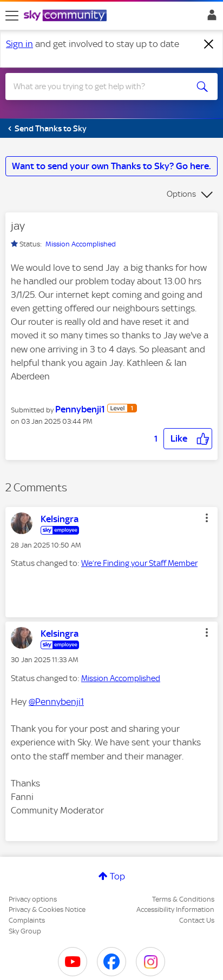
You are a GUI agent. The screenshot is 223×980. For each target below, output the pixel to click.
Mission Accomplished (81, 244)
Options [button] (181, 194)
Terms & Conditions (183, 899)
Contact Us (197, 920)
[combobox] (101, 86)
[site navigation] (12, 16)
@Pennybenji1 (56, 702)
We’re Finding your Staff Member (139, 563)
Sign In (210, 18)
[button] (188, 439)
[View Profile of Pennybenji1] (80, 409)
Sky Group (25, 931)
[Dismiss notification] (209, 44)
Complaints (27, 920)
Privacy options (33, 899)
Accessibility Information (175, 909)
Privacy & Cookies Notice (47, 909)
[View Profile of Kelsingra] (60, 519)
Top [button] (117, 876)
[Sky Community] (67, 16)
